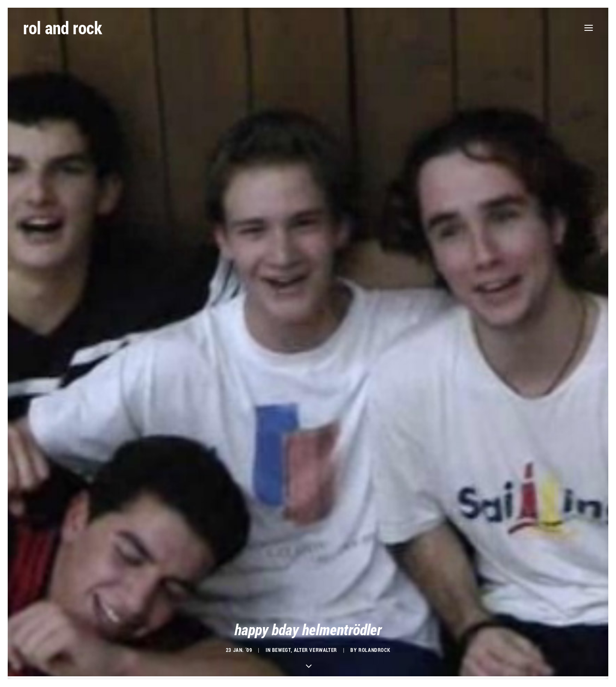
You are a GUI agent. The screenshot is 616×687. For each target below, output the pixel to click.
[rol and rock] (63, 28)
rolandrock (374, 572)
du (186, 646)
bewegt (281, 572)
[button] (589, 28)
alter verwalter (315, 572)
